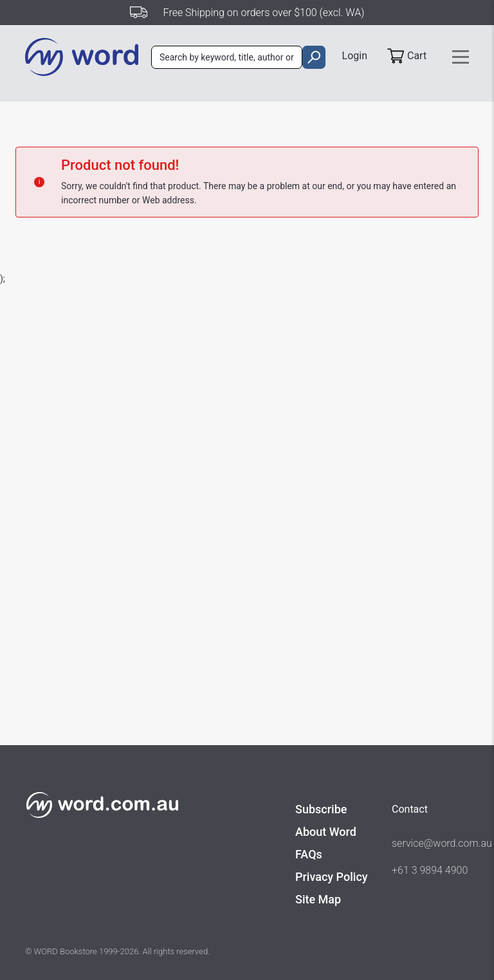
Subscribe (321, 809)
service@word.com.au (430, 843)
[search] (314, 57)
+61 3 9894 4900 (430, 870)
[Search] (227, 57)
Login (355, 56)
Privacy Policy (332, 877)
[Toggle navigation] (461, 57)
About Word (326, 832)
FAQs (309, 854)
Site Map (318, 899)
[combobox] (227, 57)
